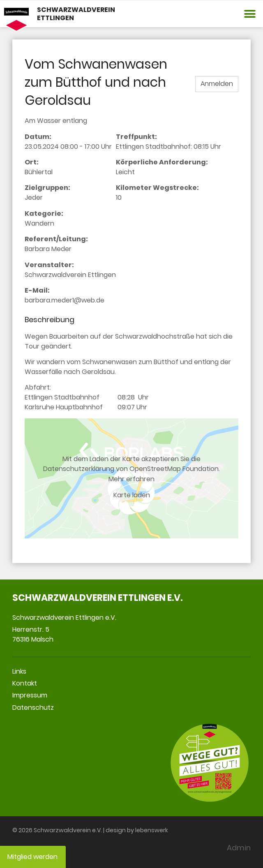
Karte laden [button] (132, 495)
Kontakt (25, 683)
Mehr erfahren (131, 479)
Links (19, 671)
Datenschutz (33, 708)
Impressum (30, 695)
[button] (250, 14)
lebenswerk (152, 830)
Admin (239, 848)
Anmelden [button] (217, 84)
